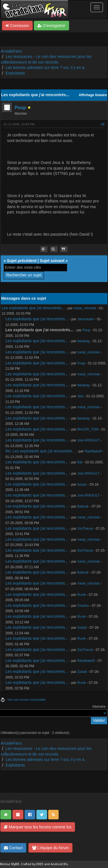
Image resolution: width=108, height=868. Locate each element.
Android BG (59, 864)
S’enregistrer (51, 26)
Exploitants (15, 73)
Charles (83, 606)
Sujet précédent (22, 261)
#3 (103, 124)
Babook (83, 506)
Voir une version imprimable (27, 700)
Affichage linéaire (93, 95)
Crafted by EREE (32, 864)
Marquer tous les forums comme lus (38, 827)
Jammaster (86, 319)
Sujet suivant (52, 261)
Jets (80, 396)
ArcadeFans (11, 51)
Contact (13, 848)
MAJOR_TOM (88, 429)
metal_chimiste (85, 308)
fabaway (84, 341)
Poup (20, 108)
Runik (82, 595)
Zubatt (82, 628)
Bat (80, 462)
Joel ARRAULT (88, 440)
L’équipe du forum (50, 848)
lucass (82, 484)
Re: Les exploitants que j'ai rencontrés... (40, 451)
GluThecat (85, 529)
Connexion (17, 26)
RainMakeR (93, 451)
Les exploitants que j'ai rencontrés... (33, 308)
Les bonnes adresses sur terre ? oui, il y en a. (46, 67)
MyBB (15, 864)
